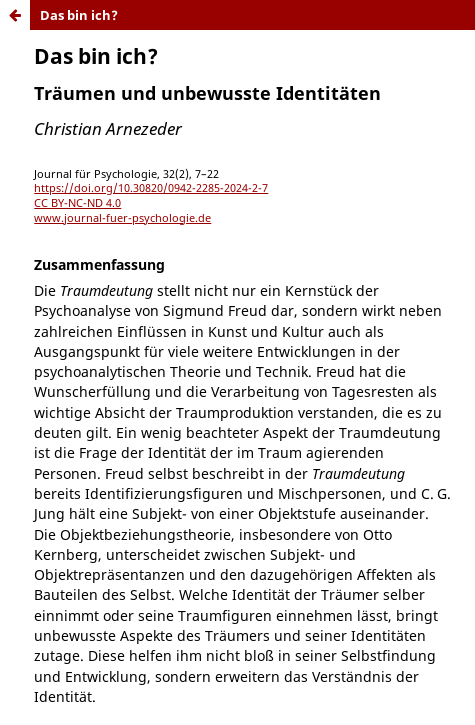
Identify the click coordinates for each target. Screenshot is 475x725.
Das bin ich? (79, 15)
